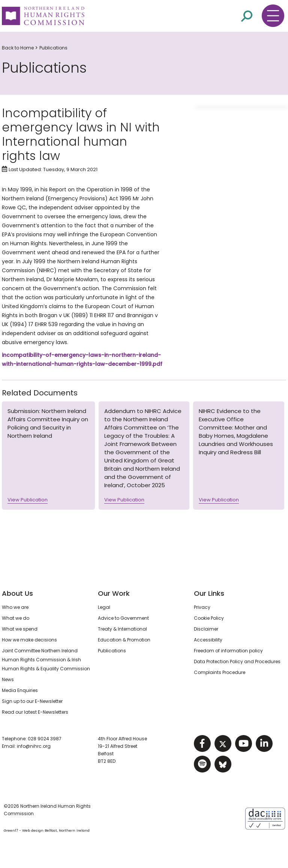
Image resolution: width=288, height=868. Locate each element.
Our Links (209, 593)
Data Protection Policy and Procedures (237, 661)
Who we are (15, 607)
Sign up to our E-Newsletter (32, 701)
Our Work (114, 593)
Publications (53, 48)
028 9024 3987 (45, 739)
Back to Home (18, 48)
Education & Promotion (124, 640)
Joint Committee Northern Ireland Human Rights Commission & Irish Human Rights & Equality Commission (46, 660)
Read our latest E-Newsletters (35, 712)
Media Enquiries (20, 690)
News (8, 679)
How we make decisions (29, 640)
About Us (17, 593)
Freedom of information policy (228, 651)
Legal (104, 607)
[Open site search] (247, 16)
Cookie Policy (209, 618)
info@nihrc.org (34, 746)
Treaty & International (122, 629)
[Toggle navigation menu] (273, 16)
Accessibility (208, 640)
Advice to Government (123, 618)
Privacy (202, 607)
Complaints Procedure (220, 672)
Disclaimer (206, 629)
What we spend (20, 629)
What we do (16, 618)
